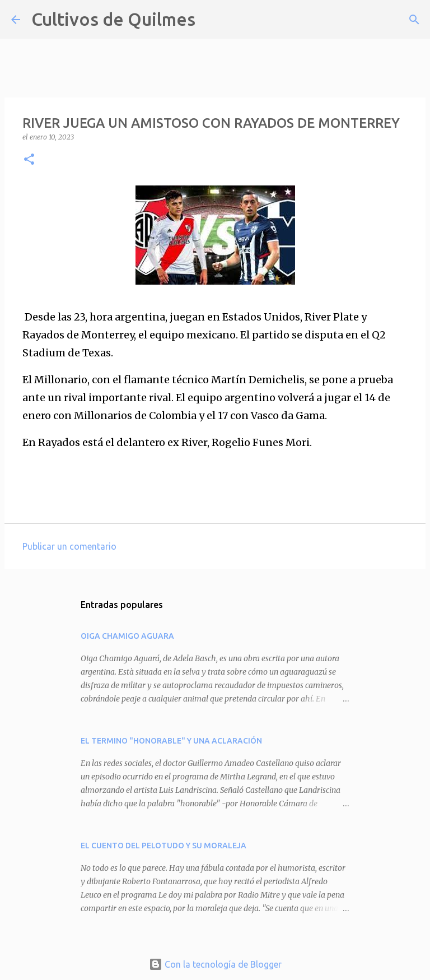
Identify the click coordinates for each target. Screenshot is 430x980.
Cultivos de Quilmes (113, 19)
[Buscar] (211, 20)
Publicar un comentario (69, 546)
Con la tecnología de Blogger (215, 964)
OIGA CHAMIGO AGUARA (127, 636)
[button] (29, 160)
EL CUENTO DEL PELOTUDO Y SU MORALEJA (163, 846)
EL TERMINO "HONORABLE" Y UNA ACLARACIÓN (171, 741)
